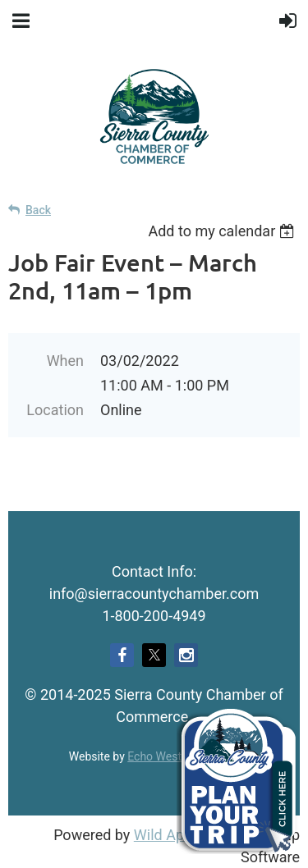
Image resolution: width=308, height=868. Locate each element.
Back (38, 210)
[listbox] (224, 231)
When (65, 361)
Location (55, 410)
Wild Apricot (174, 835)
